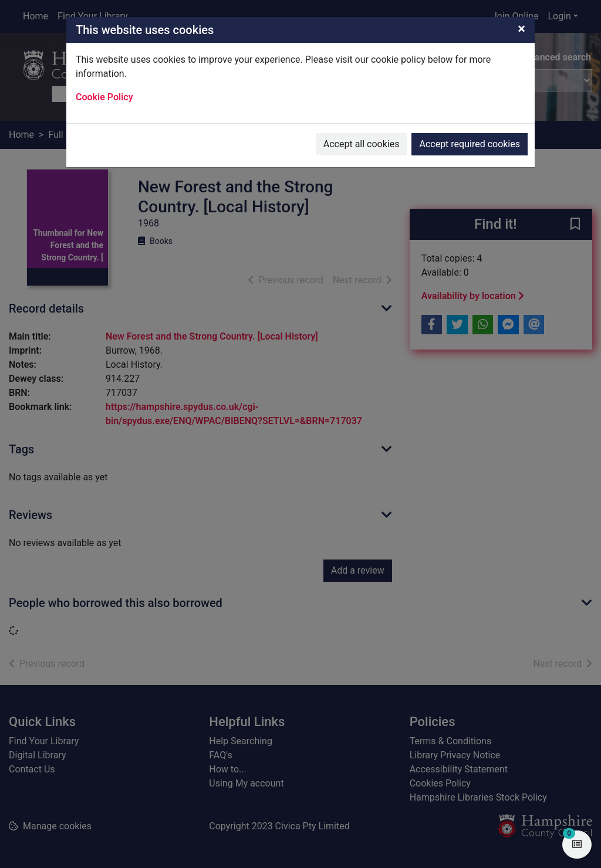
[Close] (521, 29)
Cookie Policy (104, 97)
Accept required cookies (470, 144)
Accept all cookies (362, 144)
